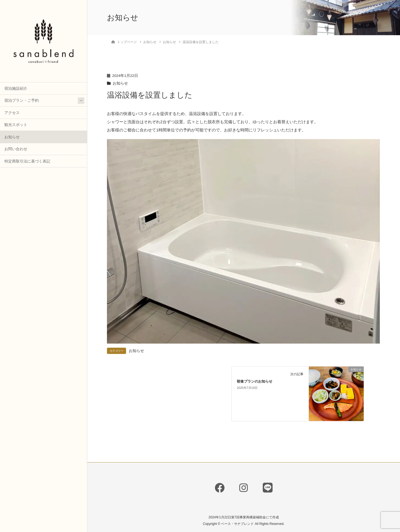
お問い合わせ (16, 149)
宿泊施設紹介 (16, 88)
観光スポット (16, 125)
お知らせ (12, 137)
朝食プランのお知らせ (255, 381)
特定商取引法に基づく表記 (27, 161)
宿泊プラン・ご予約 (22, 100)
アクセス (12, 113)
